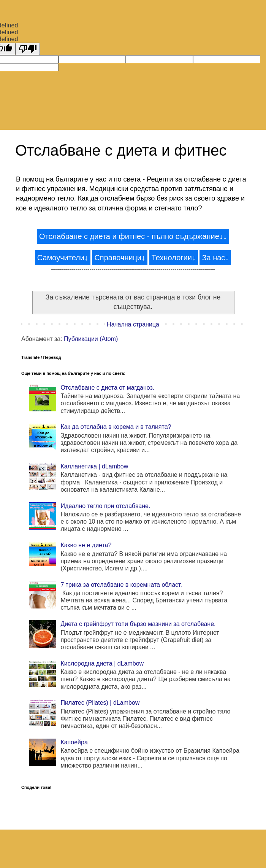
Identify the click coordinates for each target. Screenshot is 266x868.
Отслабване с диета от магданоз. (107, 388)
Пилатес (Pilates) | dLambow (100, 703)
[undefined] (28, 49)
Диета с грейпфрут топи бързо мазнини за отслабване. (138, 624)
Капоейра (74, 742)
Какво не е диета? (86, 545)
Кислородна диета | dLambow (102, 663)
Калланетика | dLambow (94, 466)
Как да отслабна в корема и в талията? (116, 427)
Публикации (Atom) (91, 339)
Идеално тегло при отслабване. (105, 506)
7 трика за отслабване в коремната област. (121, 585)
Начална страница (133, 324)
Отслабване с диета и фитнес (121, 150)
